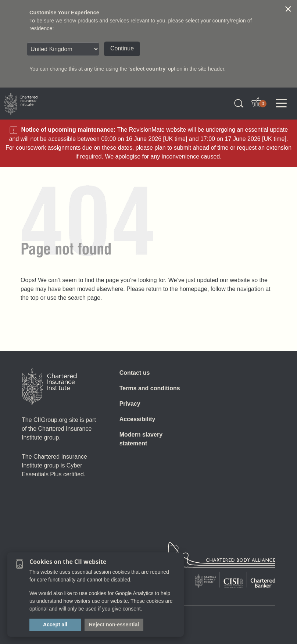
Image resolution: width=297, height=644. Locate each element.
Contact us (135, 373)
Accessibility (137, 419)
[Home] (49, 387)
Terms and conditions (150, 388)
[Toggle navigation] (281, 103)
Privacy (130, 404)
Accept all (55, 625)
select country (148, 69)
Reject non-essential (114, 625)
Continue (122, 48)
